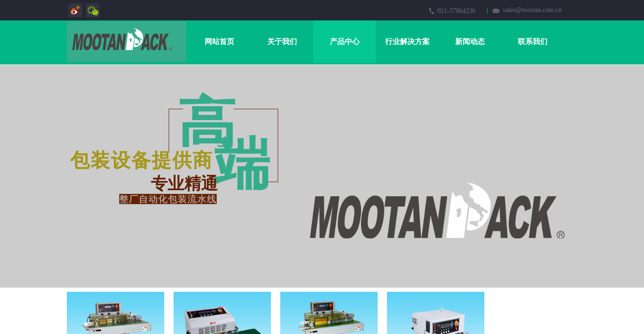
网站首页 (219, 42)
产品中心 (345, 42)
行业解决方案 (407, 42)
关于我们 (282, 42)
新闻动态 (470, 42)
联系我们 (533, 42)
